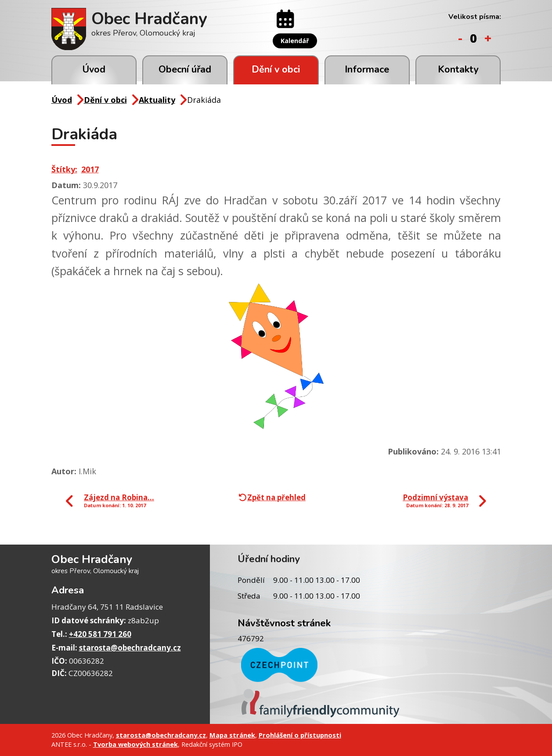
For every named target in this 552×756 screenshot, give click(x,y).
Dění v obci (276, 69)
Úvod (94, 69)
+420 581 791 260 (100, 634)
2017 (90, 169)
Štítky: (64, 169)
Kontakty (458, 69)
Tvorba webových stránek (135, 744)
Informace (367, 69)
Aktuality (157, 100)
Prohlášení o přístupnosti (300, 735)
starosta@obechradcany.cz (130, 648)
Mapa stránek (232, 735)
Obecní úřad (185, 69)
